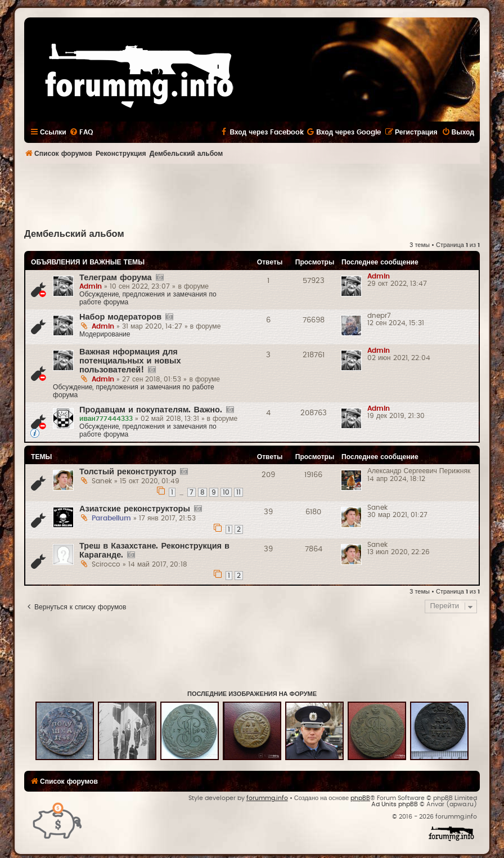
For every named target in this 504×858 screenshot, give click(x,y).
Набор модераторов (120, 317)
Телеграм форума (116, 278)
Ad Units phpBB (395, 804)
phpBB (360, 798)
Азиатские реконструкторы (135, 509)
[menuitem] (81, 132)
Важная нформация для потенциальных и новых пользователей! (130, 361)
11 (238, 492)
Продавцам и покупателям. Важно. (151, 410)
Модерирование (105, 334)
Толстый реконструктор (128, 472)
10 (226, 492)
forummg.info (267, 798)
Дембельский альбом (74, 234)
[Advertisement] (252, 195)
